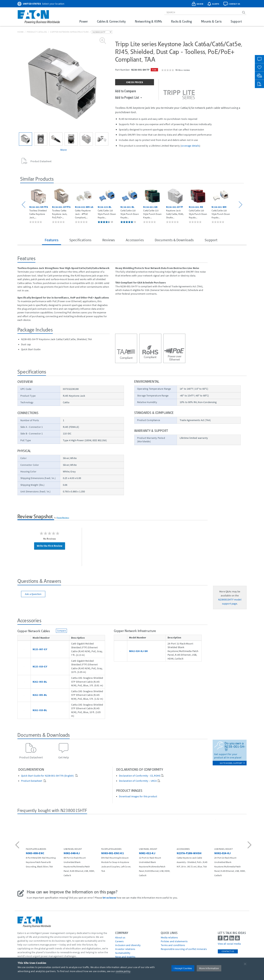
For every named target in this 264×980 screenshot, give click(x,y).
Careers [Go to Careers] (119, 941)
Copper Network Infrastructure (69, 32)
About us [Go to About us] (120, 937)
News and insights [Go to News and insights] (125, 957)
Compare (61, 631)
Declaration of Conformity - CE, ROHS (140, 776)
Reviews (109, 240)
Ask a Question (33, 594)
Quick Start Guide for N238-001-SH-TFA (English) (48, 776)
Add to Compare (125, 91)
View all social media (229, 944)
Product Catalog (37, 32)
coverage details (190, 146)
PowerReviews (63, 518)
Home (21, 32)
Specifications (80, 240)
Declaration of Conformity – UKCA (138, 781)
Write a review (183, 70)
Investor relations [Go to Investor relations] (125, 949)
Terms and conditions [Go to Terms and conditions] (173, 945)
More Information (209, 968)
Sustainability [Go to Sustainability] (123, 953)
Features (52, 240)
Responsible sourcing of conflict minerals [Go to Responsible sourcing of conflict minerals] (184, 949)
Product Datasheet (32, 781)
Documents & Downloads (174, 240)
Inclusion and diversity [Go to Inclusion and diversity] (128, 945)
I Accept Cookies (183, 968)
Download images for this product (138, 796)
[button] (24, 205)
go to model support (232, 763)
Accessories (135, 240)
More (64, 150)
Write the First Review (50, 546)
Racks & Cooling (181, 21)
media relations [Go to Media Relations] (169, 937)
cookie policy (123, 971)
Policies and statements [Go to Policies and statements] (174, 941)
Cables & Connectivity (111, 21)
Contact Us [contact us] (228, 951)
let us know (109, 898)
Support (236, 21)
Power (84, 21)
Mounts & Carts (211, 21)
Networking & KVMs (148, 21)
